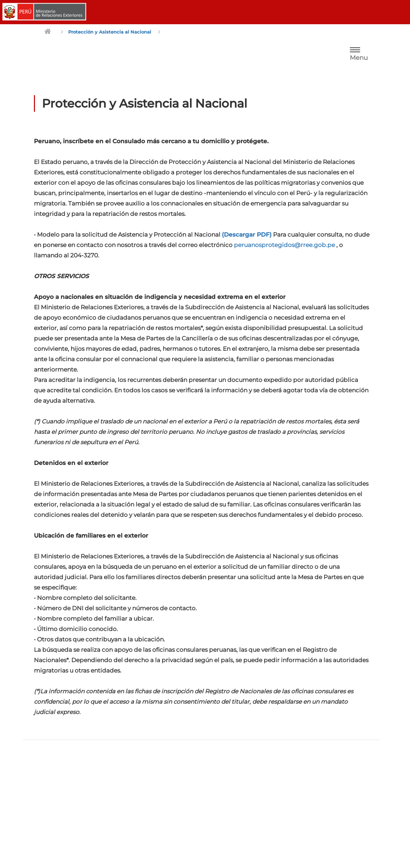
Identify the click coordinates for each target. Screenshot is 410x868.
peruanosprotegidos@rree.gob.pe (284, 245)
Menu (359, 58)
